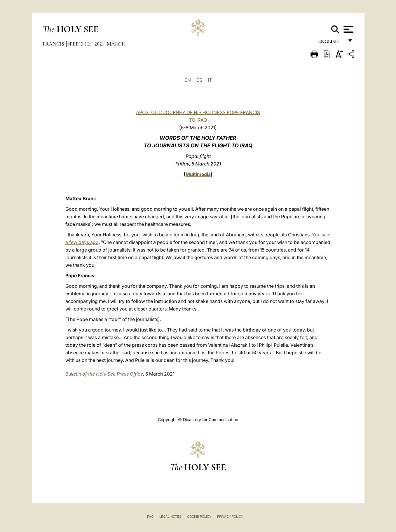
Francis (54, 44)
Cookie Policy (199, 517)
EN (188, 80)
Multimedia (198, 174)
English (331, 43)
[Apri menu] (348, 29)
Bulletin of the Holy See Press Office (104, 374)
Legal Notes (170, 517)
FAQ (150, 517)
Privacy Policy (230, 517)
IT (210, 80)
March (116, 44)
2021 (100, 44)
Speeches (80, 44)
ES (199, 80)
